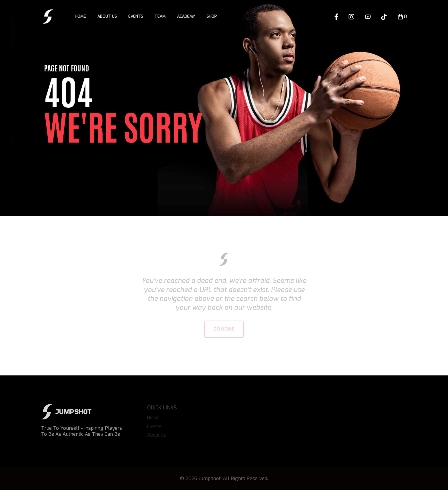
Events (136, 16)
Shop (212, 16)
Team (160, 16)
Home (80, 16)
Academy (186, 16)
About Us (107, 16)
